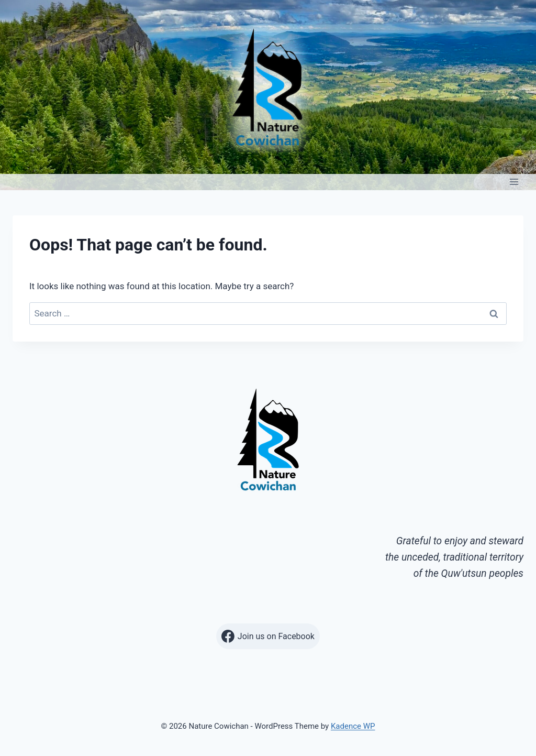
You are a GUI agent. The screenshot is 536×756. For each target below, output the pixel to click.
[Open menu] (514, 182)
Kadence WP (353, 726)
